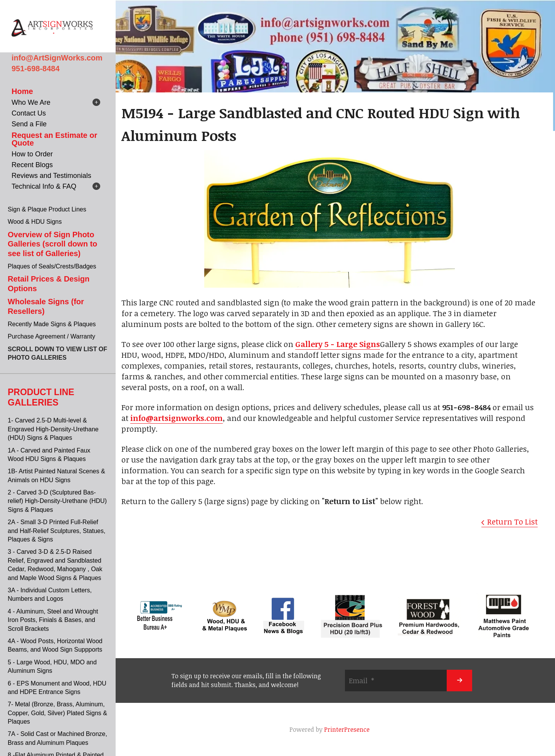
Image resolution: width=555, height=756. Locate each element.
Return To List (512, 521)
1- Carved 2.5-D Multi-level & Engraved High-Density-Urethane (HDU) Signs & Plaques (53, 429)
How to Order (32, 154)
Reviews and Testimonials (51, 176)
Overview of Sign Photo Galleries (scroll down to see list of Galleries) (52, 244)
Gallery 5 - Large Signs (338, 344)
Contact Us (29, 113)
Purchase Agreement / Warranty (51, 336)
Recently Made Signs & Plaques (52, 324)
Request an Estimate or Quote (54, 139)
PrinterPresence (347, 729)
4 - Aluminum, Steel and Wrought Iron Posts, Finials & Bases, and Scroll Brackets (53, 620)
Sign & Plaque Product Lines (47, 209)
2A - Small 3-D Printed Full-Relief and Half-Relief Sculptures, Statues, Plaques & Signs (56, 531)
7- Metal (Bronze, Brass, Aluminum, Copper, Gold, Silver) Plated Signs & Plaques (57, 713)
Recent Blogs (32, 165)
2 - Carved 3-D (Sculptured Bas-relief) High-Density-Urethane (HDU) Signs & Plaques (57, 501)
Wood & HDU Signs (35, 222)
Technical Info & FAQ (44, 186)
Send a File (29, 124)
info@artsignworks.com (177, 418)
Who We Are (31, 102)
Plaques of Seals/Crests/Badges (52, 266)
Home (22, 91)
